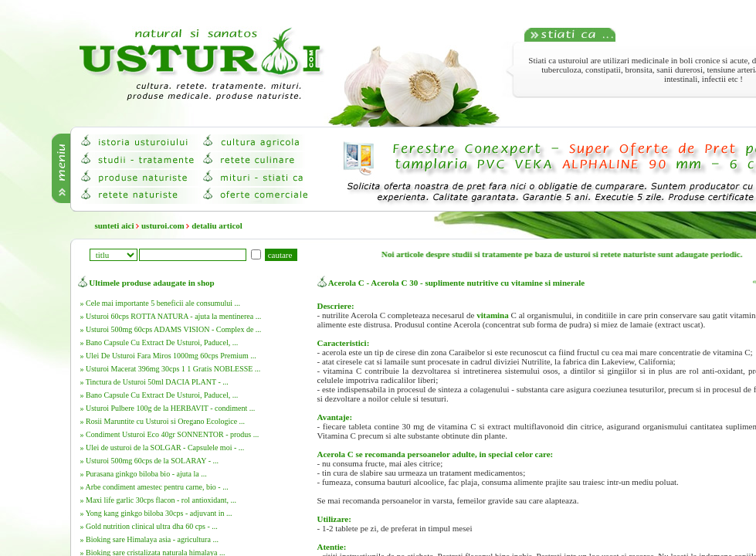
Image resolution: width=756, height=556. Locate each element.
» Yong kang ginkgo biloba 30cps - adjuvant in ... (156, 513)
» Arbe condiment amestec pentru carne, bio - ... (154, 487)
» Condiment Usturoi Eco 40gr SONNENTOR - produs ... (170, 434)
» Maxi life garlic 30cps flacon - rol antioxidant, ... (158, 500)
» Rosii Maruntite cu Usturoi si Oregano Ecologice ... (163, 421)
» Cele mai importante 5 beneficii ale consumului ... (160, 303)
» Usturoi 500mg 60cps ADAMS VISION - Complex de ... (171, 329)
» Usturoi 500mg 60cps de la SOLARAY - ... (150, 461)
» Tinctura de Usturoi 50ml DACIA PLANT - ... (154, 382)
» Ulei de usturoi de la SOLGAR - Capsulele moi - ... (163, 448)
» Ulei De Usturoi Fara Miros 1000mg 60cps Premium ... (168, 356)
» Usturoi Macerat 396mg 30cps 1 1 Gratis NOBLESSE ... (171, 369)
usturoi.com (163, 225)
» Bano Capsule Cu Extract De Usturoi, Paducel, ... (159, 342)
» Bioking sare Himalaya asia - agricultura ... (149, 539)
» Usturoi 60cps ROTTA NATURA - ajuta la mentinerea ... (171, 316)
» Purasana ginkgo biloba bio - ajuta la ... (144, 474)
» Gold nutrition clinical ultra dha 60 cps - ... (149, 526)
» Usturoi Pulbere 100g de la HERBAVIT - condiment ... (168, 408)
